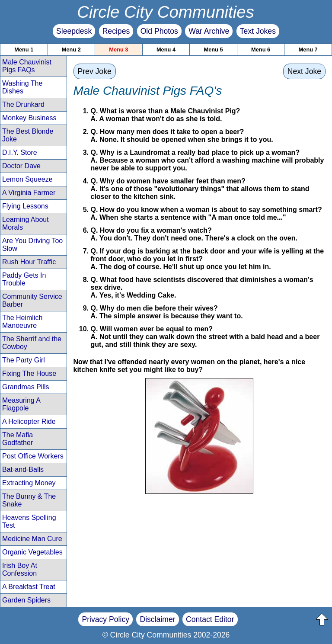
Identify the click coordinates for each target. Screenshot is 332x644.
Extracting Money (29, 483)
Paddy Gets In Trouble (24, 279)
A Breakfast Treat (29, 587)
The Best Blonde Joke (28, 135)
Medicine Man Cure (32, 539)
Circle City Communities (166, 12)
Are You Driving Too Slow (32, 245)
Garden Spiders (26, 600)
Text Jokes (258, 31)
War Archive (209, 31)
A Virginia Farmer (29, 193)
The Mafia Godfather (18, 439)
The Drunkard (23, 104)
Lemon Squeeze (27, 179)
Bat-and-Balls (23, 469)
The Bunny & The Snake (29, 500)
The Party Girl (24, 360)
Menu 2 (71, 50)
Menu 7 (308, 50)
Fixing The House (29, 373)
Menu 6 (261, 50)
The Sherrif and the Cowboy (32, 343)
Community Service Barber (32, 300)
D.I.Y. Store (20, 152)
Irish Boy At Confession (20, 569)
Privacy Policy (105, 619)
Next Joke (304, 71)
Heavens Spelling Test (29, 521)
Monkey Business (29, 118)
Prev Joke (95, 71)
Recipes (116, 31)
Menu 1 (24, 50)
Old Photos (159, 31)
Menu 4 (166, 50)
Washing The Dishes (22, 87)
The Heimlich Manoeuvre (22, 322)
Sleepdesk (74, 31)
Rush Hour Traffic (29, 262)
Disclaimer (157, 619)
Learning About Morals (26, 223)
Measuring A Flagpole (21, 404)
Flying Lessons (25, 206)
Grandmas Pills (26, 387)
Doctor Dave (21, 166)
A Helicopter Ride (29, 421)
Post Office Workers (33, 456)
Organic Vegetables (32, 552)
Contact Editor (210, 619)
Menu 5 (213, 50)
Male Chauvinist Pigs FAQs (27, 66)
